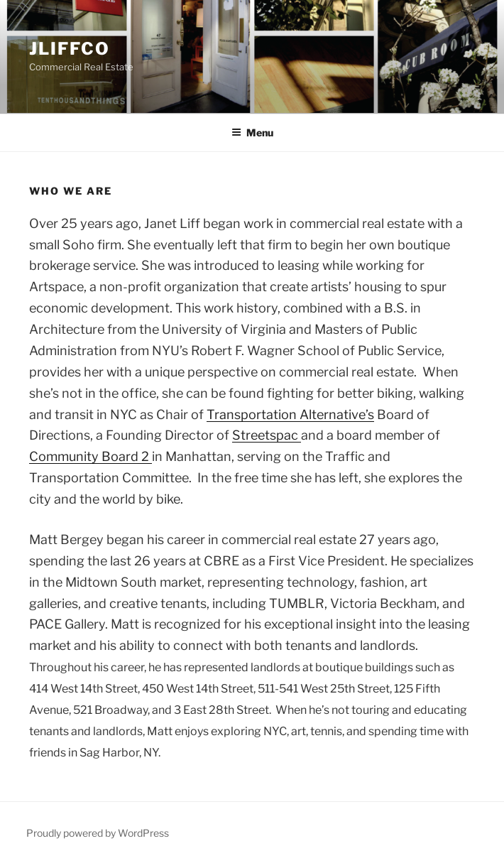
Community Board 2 (91, 456)
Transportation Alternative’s (290, 414)
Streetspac (267, 435)
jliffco (69, 49)
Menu (252, 132)
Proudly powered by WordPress (98, 833)
